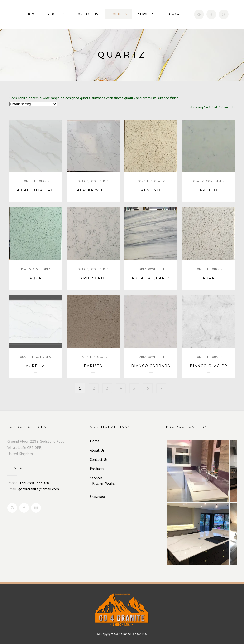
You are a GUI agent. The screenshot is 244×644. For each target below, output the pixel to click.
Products (97, 469)
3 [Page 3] (107, 388)
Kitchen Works (103, 483)
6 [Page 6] (148, 388)
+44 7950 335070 (34, 483)
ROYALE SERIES (99, 181)
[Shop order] (33, 104)
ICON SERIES (29, 181)
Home (95, 441)
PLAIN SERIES (29, 269)
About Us (97, 450)
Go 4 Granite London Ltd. (130, 634)
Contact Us (99, 459)
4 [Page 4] (121, 388)
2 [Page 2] (94, 388)
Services (96, 478)
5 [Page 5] (134, 388)
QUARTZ (44, 181)
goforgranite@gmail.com (39, 489)
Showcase (98, 497)
